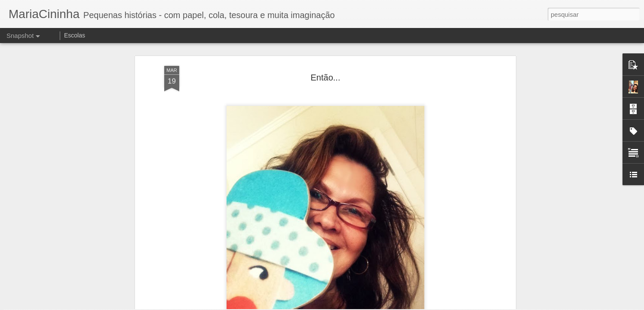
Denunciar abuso (385, 305)
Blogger (356, 305)
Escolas (75, 35)
